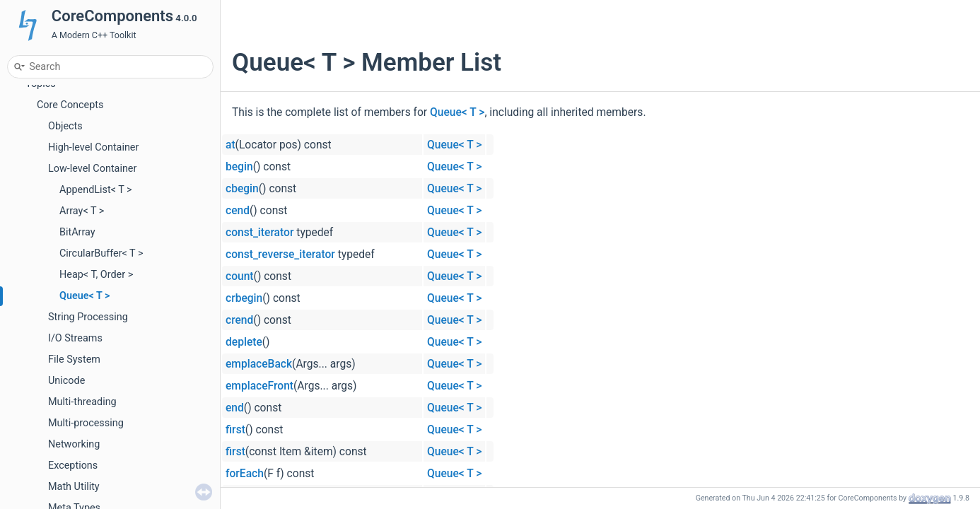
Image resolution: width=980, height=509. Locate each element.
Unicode (66, 381)
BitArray (77, 232)
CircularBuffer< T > (101, 253)
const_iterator (259, 233)
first (235, 430)
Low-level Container (92, 169)
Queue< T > (85, 296)
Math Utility (74, 487)
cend (238, 211)
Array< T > (82, 211)
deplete (244, 342)
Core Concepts (70, 105)
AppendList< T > (96, 190)
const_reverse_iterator (280, 255)
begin (239, 167)
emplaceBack (259, 364)
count (240, 276)
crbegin (244, 298)
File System (74, 359)
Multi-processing (86, 423)
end (235, 408)
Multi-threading (82, 402)
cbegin (242, 189)
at (231, 145)
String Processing (88, 317)
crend (239, 320)
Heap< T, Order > (96, 275)
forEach (245, 474)
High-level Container (93, 147)
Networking (74, 444)
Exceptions (73, 466)
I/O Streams (75, 338)
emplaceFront (259, 386)
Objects (65, 126)
